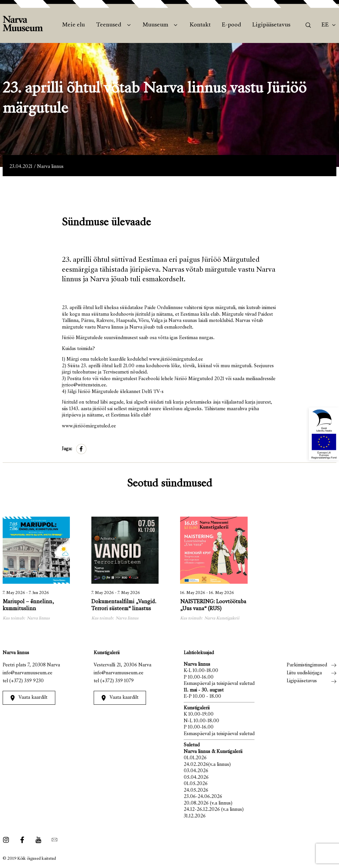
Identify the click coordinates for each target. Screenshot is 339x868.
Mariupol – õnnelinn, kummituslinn (28, 606)
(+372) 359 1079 (117, 681)
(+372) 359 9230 (26, 681)
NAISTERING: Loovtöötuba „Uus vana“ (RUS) (213, 606)
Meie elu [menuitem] (73, 25)
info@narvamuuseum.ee (27, 673)
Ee (325, 25)
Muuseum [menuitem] (155, 25)
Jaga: (67, 449)
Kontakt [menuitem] (200, 25)
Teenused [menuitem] (109, 25)
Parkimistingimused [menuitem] (307, 665)
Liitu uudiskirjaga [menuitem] (304, 673)
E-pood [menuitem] (231, 25)
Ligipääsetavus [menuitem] (271, 25)
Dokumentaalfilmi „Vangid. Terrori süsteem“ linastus (124, 606)
